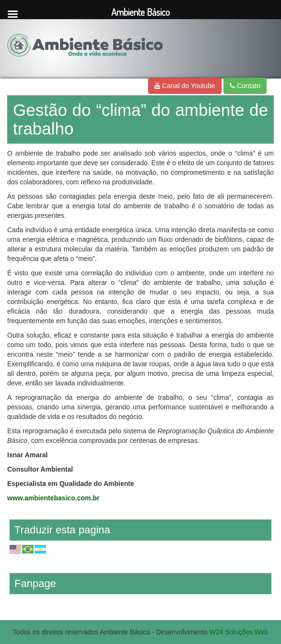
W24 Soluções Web (239, 632)
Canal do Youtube (185, 86)
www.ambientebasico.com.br (53, 498)
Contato (245, 86)
